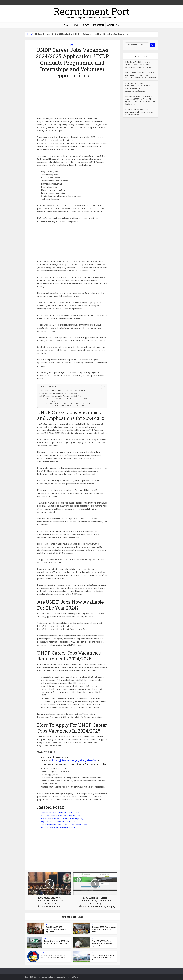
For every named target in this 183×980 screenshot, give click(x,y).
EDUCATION (98, 25)
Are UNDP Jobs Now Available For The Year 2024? (60, 393)
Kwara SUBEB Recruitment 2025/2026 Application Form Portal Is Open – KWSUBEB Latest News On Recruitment (141, 75)
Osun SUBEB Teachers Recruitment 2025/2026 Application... (102, 943)
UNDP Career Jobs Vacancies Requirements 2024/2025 (61, 396)
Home (67, 25)
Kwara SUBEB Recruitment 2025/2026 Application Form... (104, 929)
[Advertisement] (72, 100)
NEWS (86, 25)
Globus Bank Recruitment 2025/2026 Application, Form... (103, 957)
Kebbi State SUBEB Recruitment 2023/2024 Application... (56, 929)
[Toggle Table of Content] (102, 387)
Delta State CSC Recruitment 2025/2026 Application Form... (53, 956)
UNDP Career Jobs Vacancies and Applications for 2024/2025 (64, 390)
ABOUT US (112, 25)
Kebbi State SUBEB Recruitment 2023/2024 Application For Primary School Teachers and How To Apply (139, 64)
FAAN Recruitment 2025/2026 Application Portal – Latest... (57, 942)
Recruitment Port (92, 11)
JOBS (75, 25)
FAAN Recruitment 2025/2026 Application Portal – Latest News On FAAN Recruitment (139, 112)
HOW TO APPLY (55, 401)
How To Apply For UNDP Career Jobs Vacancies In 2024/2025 (64, 399)
